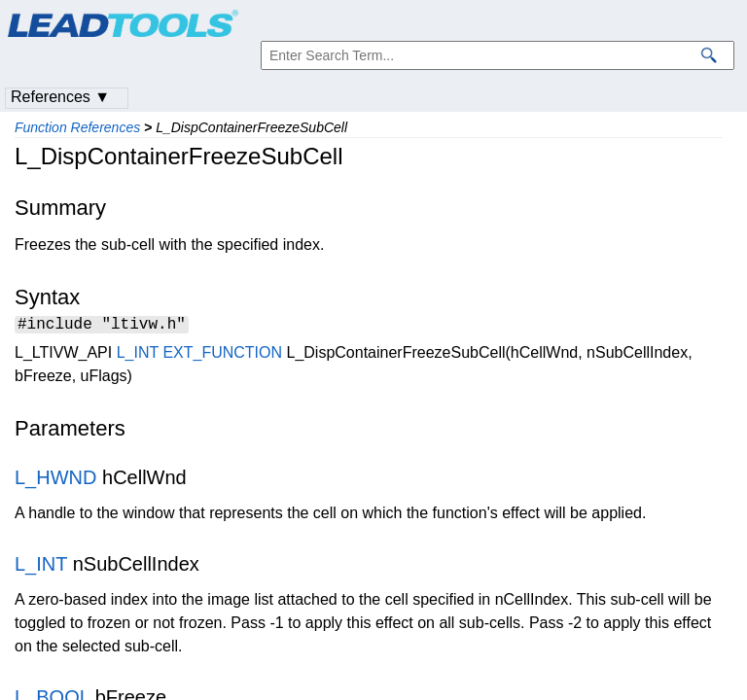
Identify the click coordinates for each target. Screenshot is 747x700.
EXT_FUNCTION (222, 355)
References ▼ (60, 97)
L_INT (138, 355)
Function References (77, 127)
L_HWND (55, 480)
